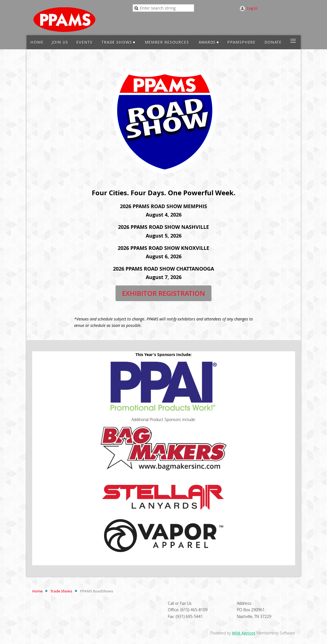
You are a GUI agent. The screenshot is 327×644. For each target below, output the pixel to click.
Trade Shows (61, 591)
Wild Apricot (244, 633)
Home (37, 591)
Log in (252, 8)
